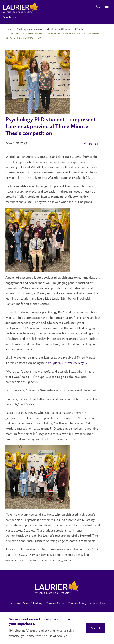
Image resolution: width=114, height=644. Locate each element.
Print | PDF (91, 144)
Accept (95, 628)
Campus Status (55, 603)
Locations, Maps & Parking (26, 603)
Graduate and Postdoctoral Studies (66, 29)
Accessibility (97, 603)
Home (9, 29)
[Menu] (107, 6)
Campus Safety (77, 603)
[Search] (98, 6)
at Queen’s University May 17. (68, 363)
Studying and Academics (30, 29)
